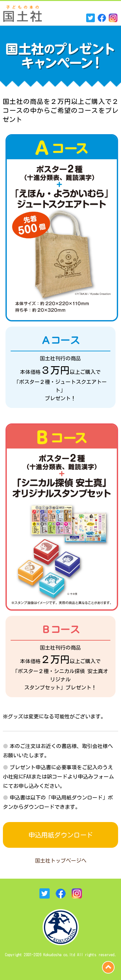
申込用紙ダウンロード (61, 835)
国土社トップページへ (61, 861)
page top (108, 967)
